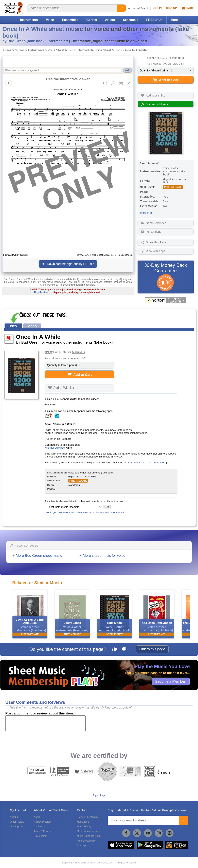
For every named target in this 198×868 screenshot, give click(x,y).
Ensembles (70, 20)
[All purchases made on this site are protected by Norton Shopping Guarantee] (166, 300)
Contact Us (40, 827)
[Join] (183, 820)
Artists (110, 20)
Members (178, 58)
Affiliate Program (42, 822)
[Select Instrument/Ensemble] (74, 507)
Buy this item (42, 292)
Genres (92, 20)
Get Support (16, 827)
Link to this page (152, 649)
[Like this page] (115, 650)
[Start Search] (122, 8)
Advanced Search (138, 8)
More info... (147, 213)
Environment (40, 836)
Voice (50, 20)
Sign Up (171, 8)
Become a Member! (171, 681)
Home (7, 50)
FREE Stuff (154, 20)
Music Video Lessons (88, 831)
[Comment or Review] (45, 723)
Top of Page (99, 795)
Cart (187, 8)
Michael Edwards (55, 448)
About (37, 817)
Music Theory (84, 827)
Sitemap (81, 846)
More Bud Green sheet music (39, 556)
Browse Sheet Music (88, 817)
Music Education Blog (88, 836)
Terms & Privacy (42, 831)
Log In (157, 8)
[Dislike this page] (124, 650)
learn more (160, 463)
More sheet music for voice (104, 556)
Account (14, 817)
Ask (127, 70)
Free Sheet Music (86, 841)
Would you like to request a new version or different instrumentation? (84, 512)
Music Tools (83, 822)
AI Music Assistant (142, 463)
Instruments (29, 20)
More (174, 20)
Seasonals (131, 20)
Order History (17, 822)
